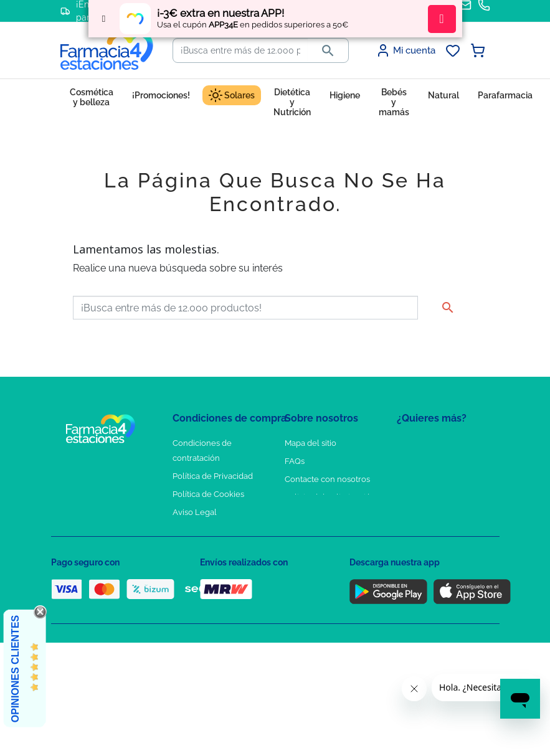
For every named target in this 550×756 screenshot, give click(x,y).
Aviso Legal (195, 512)
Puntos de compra (207, 530)
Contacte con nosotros (327, 479)
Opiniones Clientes (15, 669)
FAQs (295, 461)
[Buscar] (240, 50)
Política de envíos (206, 548)
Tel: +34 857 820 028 (322, 530)
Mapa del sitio (311, 443)
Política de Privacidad (213, 476)
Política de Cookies (208, 494)
